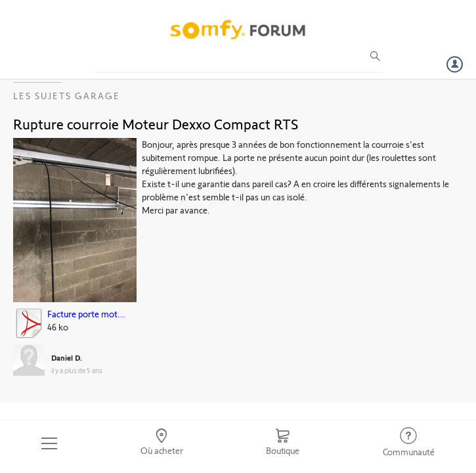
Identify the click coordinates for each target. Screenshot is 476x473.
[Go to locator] (162, 443)
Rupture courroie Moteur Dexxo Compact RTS (156, 124)
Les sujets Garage (67, 96)
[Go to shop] (283, 443)
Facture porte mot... (86, 314)
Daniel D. (67, 357)
